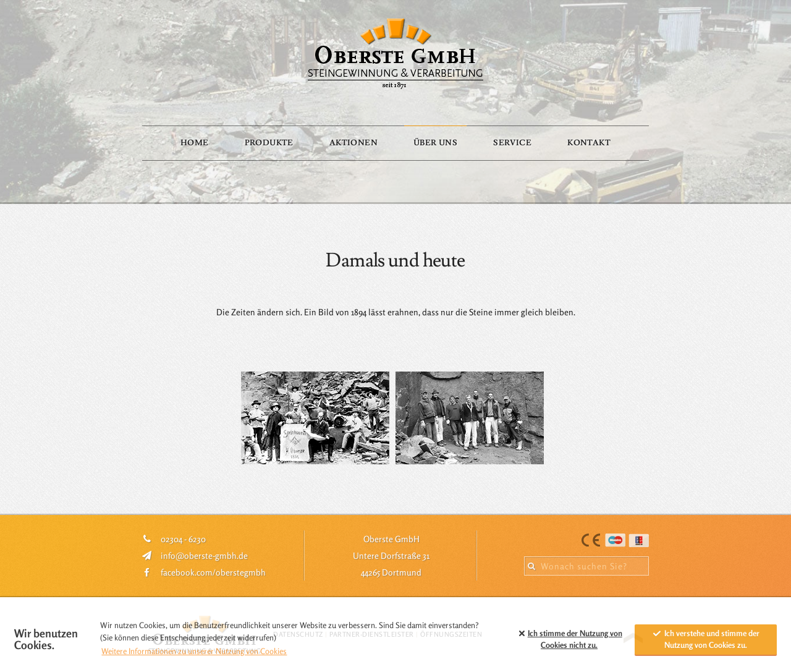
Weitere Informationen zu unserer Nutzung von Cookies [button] (194, 651)
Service (512, 143)
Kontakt (589, 143)
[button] (501, 640)
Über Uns (435, 143)
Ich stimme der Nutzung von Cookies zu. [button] (569, 639)
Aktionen (353, 143)
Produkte (269, 143)
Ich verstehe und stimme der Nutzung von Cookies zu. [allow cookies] (705, 639)
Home (195, 143)
